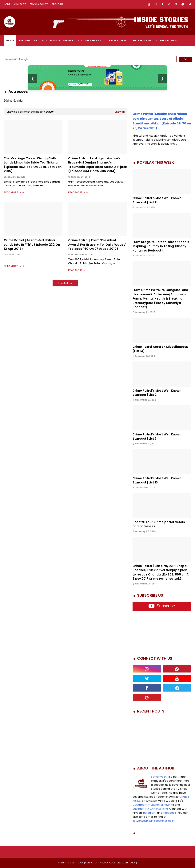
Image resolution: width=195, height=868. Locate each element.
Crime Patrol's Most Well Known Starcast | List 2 (157, 393)
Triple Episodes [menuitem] (141, 40)
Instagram (149, 813)
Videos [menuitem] (11, 51)
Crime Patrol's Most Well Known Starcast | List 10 (157, 480)
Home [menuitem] (10, 40)
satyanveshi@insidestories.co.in (153, 821)
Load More (65, 283)
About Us (57, 4)
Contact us (92, 863)
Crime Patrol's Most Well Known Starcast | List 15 (157, 200)
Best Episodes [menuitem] (28, 40)
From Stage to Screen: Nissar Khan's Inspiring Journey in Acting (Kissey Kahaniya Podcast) (161, 246)
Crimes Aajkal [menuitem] (117, 40)
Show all (120, 112)
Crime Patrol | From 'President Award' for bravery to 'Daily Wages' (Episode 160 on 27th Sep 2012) (97, 245)
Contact (20, 4)
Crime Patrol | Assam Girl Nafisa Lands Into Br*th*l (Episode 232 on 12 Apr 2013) (32, 245)
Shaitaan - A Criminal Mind (150, 809)
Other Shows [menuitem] (165, 40)
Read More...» (12, 192)
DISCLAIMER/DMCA (126, 863)
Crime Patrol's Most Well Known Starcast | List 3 (157, 437)
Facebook (169, 813)
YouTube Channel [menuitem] (90, 40)
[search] (89, 59)
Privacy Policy (39, 4)
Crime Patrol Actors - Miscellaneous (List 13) (161, 349)
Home (7, 4)
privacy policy (107, 863)
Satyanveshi (159, 777)
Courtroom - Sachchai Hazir (151, 805)
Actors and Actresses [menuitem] (58, 40)
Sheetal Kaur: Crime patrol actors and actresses (159, 524)
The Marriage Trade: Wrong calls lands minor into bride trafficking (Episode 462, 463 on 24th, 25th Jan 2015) (33, 165)
